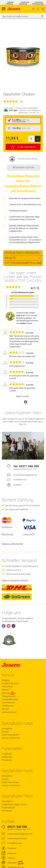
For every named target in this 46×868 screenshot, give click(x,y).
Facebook (17, 485)
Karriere (5, 709)
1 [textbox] (31, 139)
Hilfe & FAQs (7, 686)
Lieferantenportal (9, 712)
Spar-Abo (8, 693)
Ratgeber (6, 680)
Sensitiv (5, 732)
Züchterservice (8, 703)
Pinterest (11, 858)
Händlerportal (8, 706)
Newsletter (12, 863)
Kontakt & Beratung (10, 683)
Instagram (12, 853)
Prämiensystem (9, 696)
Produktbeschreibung (22, 253)
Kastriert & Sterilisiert (11, 738)
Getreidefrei (7, 728)
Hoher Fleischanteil (10, 735)
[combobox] (23, 16)
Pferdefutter (7, 760)
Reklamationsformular (17, 838)
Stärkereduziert (8, 808)
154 (21, 101)
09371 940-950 (29, 466)
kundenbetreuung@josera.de (25, 475)
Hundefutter (7, 754)
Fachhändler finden (33, 9)
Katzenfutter (7, 757)
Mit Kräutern (7, 811)
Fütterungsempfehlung (23, 263)
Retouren (6, 690)
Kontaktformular (20, 480)
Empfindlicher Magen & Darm (14, 804)
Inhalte (10, 258)
